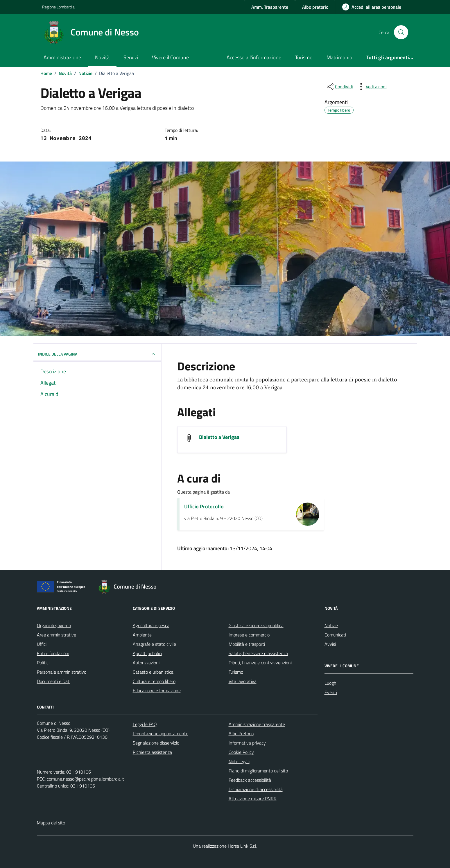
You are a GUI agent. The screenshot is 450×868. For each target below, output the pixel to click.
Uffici (42, 644)
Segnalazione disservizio (156, 743)
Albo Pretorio (241, 734)
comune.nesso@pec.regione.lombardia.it (85, 779)
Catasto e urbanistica (153, 672)
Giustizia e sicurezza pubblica (256, 625)
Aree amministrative (57, 635)
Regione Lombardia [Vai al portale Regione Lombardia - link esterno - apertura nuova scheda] (58, 7)
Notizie (331, 625)
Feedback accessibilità (250, 780)
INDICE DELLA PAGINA (97, 354)
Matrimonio (339, 57)
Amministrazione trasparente (257, 724)
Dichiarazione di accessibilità (256, 789)
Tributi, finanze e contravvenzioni (260, 663)
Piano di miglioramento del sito (258, 771)
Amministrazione (62, 57)
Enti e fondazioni (53, 653)
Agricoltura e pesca (151, 625)
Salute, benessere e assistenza (258, 653)
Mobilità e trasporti (247, 644)
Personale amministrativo (62, 672)
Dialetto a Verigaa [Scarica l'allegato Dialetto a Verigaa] (219, 437)
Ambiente (142, 635)
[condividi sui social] (339, 87)
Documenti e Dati (54, 681)
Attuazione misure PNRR (253, 799)
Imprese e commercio (249, 635)
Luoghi (331, 683)
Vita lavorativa (243, 681)
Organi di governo (54, 625)
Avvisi (330, 644)
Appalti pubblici (147, 653)
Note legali (239, 761)
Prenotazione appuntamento (161, 734)
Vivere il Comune (170, 57)
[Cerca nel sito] (401, 32)
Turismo (304, 57)
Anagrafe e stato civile (154, 644)
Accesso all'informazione (254, 57)
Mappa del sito (51, 823)
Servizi (131, 57)
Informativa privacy (247, 743)
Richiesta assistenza (152, 752)
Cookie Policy (241, 752)
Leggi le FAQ (145, 724)
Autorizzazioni (146, 663)
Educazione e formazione (157, 691)
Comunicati (335, 635)
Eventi (331, 692)
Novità (102, 57)
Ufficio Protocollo (204, 506)
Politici (43, 663)
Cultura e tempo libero (154, 681)
